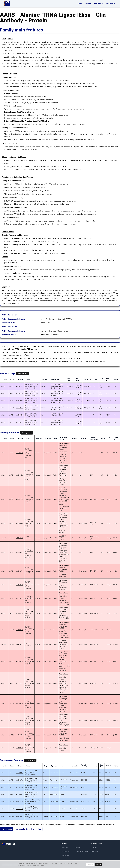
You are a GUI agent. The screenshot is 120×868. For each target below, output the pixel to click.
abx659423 (19, 802)
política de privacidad (38, 865)
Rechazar (90, 864)
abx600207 (19, 816)
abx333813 (19, 523)
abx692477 (19, 794)
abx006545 (19, 661)
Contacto (88, 4)
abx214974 (19, 735)
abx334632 (19, 475)
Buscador (65, 848)
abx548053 (19, 401)
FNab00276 (19, 538)
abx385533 (19, 393)
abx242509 (19, 613)
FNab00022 (19, 645)
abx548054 (19, 415)
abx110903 (19, 585)
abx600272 (19, 780)
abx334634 (19, 553)
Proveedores (111, 4)
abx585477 (19, 386)
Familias (78, 848)
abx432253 (19, 630)
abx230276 (19, 571)
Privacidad (94, 851)
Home (80, 4)
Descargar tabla (23, 374)
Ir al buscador (7, 829)
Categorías (65, 855)
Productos (99, 4)
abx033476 (19, 499)
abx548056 (19, 408)
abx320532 (19, 683)
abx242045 (19, 720)
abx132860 (19, 748)
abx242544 (19, 599)
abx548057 (19, 422)
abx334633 (19, 453)
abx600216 (19, 773)
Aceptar (98, 864)
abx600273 (19, 787)
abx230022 (19, 704)
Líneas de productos (82, 851)
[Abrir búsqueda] (74, 4)
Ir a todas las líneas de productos (28, 829)
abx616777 (19, 809)
